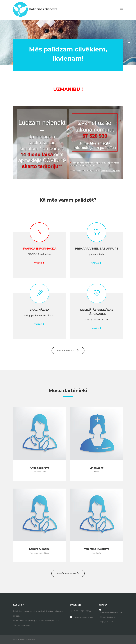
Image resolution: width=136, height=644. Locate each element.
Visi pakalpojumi (68, 351)
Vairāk (39, 263)
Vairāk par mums (68, 573)
